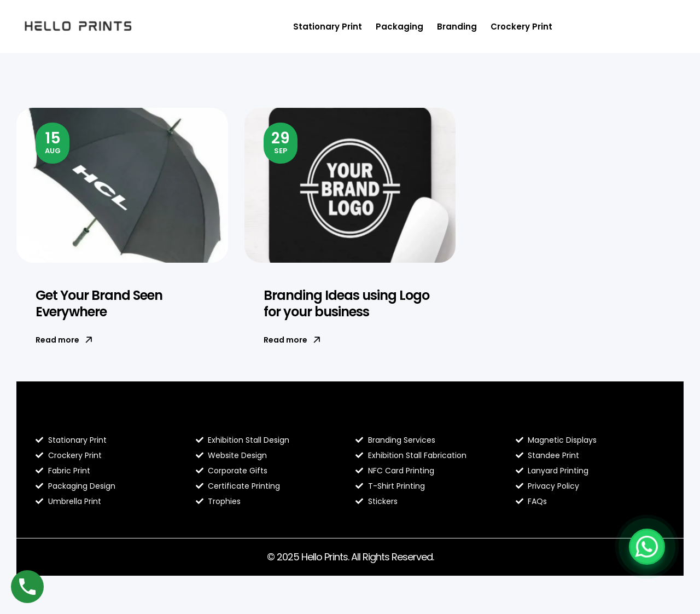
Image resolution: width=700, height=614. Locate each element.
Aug (53, 142)
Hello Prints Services (406, 417)
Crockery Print (521, 27)
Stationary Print (328, 27)
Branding (457, 27)
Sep (281, 142)
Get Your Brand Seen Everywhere (99, 303)
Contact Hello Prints (566, 417)
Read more (64, 340)
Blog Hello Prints (75, 417)
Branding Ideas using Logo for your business (346, 303)
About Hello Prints (240, 417)
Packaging (399, 27)
